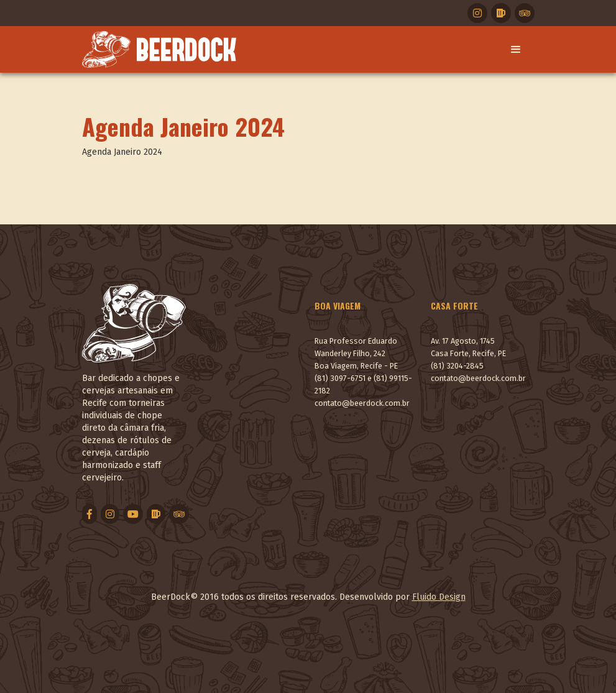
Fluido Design (439, 597)
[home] (159, 49)
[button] (516, 50)
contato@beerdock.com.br (362, 403)
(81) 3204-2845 (457, 366)
